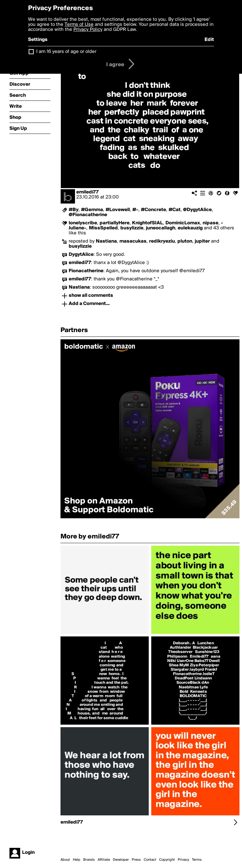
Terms (197, 860)
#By (74, 210)
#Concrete (153, 210)
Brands (89, 860)
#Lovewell (118, 210)
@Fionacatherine (88, 215)
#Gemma (92, 210)
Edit (209, 40)
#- (135, 210)
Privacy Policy (88, 30)
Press (136, 860)
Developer (121, 860)
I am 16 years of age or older (66, 52)
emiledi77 (87, 192)
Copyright (167, 860)
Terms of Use (79, 25)
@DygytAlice (197, 210)
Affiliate (104, 860)
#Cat (175, 210)
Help (77, 860)
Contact (150, 860)
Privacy (183, 860)
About (65, 860)
